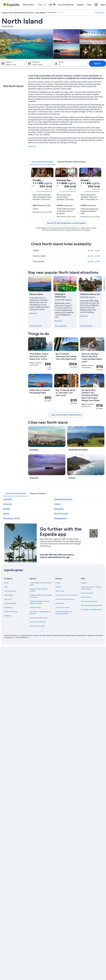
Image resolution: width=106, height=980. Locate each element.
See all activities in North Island (66, 415)
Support (80, 5)
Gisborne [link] (7, 504)
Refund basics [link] (86, 597)
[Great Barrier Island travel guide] (86, 439)
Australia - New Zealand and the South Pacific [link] (18, 12)
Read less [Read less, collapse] (33, 313)
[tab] (42, 162)
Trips (89, 5)
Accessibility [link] (60, 603)
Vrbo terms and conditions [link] (65, 599)
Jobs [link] (6, 587)
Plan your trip (100, 12)
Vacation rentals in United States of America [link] (41, 596)
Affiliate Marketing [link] (11, 612)
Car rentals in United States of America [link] (40, 613)
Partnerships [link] (8, 595)
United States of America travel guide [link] (41, 584)
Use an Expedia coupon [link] (89, 601)
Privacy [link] (58, 583)
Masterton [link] (59, 509)
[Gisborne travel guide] (47, 467)
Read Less (32, 146)
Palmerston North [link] (11, 518)
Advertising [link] (8, 607)
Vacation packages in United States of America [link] (40, 602)
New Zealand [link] (41, 12)
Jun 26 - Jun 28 (94, 261)
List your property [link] (10, 591)
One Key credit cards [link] (37, 626)
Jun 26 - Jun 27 (94, 250)
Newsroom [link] (8, 599)
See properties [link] (36, 326)
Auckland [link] (7, 499)
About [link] (6, 583)
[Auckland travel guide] (47, 439)
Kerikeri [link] (7, 509)
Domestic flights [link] (35, 607)
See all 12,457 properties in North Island (66, 223)
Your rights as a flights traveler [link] (91, 610)
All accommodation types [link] (39, 618)
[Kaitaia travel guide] (86, 467)
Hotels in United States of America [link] (39, 590)
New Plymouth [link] (61, 513)
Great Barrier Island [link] (63, 499)
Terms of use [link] (60, 591)
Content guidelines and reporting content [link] (64, 613)
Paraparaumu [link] (60, 518)
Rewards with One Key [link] (38, 622)
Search (97, 64)
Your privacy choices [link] (62, 607)
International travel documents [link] (92, 605)
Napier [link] (6, 513)
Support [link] (84, 583)
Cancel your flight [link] (87, 593)
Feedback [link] (8, 616)
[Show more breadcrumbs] (58, 12)
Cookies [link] (58, 587)
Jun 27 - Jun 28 (94, 256)
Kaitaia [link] (57, 504)
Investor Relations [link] (10, 603)
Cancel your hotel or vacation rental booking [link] (91, 588)
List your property (66, 5)
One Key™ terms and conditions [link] (67, 595)
